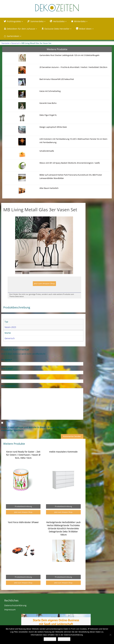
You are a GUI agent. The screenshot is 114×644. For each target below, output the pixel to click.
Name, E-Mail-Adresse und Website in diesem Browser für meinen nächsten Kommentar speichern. (39, 429)
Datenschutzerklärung (15, 605)
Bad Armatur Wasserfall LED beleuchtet (57, 79)
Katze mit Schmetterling (50, 91)
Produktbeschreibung (23, 506)
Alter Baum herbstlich (49, 188)
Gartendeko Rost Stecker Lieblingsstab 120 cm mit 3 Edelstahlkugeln (69, 55)
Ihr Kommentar (9, 386)
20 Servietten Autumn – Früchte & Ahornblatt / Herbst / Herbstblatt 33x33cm (73, 67)
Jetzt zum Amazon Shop (44, 284)
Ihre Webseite (8, 377)
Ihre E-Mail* (7, 368)
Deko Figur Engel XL (48, 115)
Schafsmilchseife (47, 151)
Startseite (5, 43)
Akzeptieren (50, 639)
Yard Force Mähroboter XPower (23, 522)
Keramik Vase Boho (48, 103)
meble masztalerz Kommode (63, 452)
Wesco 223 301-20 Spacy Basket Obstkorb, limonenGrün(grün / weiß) (70, 163)
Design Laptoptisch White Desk (53, 127)
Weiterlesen (64, 639)
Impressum (10, 610)
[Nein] (110, 635)
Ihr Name (6, 360)
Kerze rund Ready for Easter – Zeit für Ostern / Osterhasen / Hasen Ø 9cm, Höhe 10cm (23, 455)
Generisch (16, 43)
